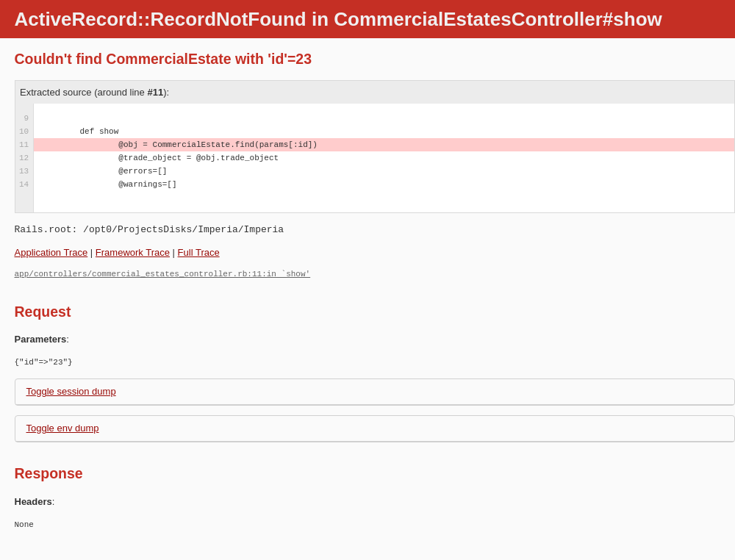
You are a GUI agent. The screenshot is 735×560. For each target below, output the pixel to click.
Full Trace (199, 252)
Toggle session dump (71, 391)
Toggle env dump (63, 428)
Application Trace (51, 252)
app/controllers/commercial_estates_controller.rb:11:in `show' (163, 274)
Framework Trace (133, 252)
